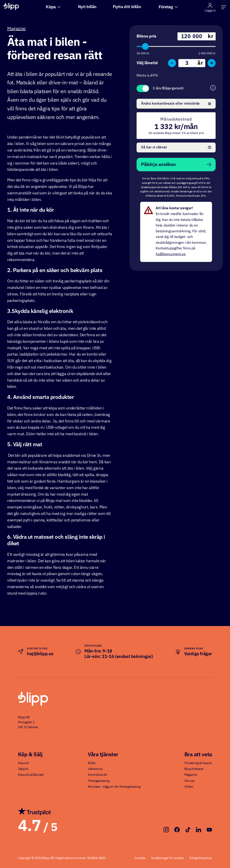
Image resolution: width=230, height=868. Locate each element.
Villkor (189, 787)
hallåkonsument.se (171, 254)
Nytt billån (87, 7)
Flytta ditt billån (127, 7)
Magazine (16, 29)
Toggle (143, 88)
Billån (92, 763)
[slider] (145, 46)
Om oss (189, 781)
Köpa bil (23, 763)
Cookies (140, 858)
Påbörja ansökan (176, 165)
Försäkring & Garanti (198, 763)
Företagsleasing (99, 781)
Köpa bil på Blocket (31, 775)
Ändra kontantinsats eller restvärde (176, 104)
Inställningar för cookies (168, 858)
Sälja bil (23, 769)
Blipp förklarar (194, 769)
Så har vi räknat (176, 147)
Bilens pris (146, 36)
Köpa (53, 7)
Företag (168, 7)
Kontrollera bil (97, 775)
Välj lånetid (147, 63)
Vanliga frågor (198, 654)
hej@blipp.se (40, 654)
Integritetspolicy (201, 858)
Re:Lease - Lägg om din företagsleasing (114, 787)
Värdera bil (95, 769)
